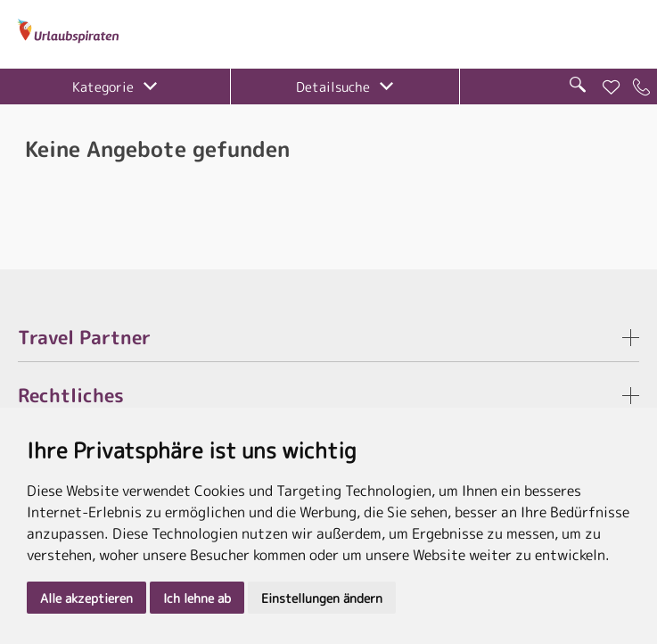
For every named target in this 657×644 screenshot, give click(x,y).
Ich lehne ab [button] (197, 598)
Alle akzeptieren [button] (86, 598)
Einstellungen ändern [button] (322, 598)
